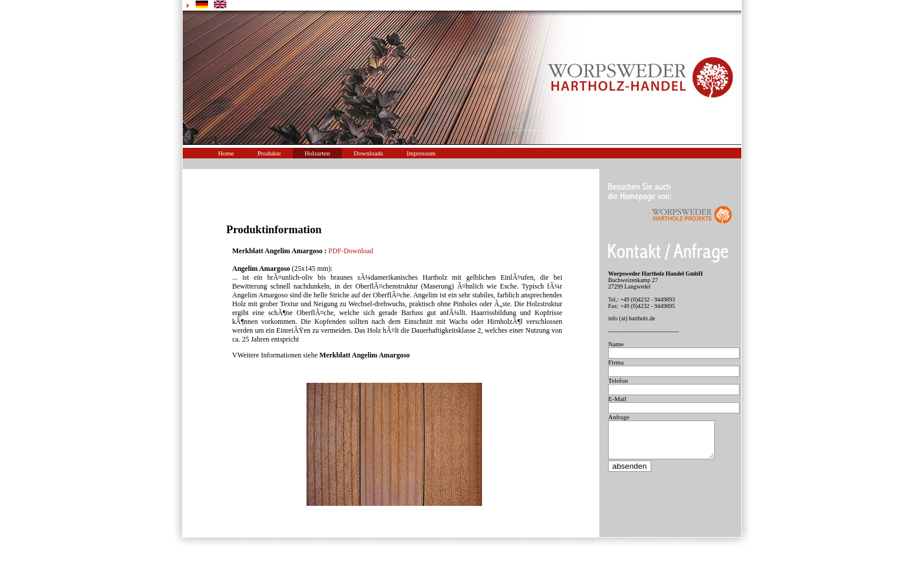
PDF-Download (351, 251)
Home (226, 153)
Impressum (421, 153)
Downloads (368, 153)
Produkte (269, 153)
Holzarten (317, 153)
